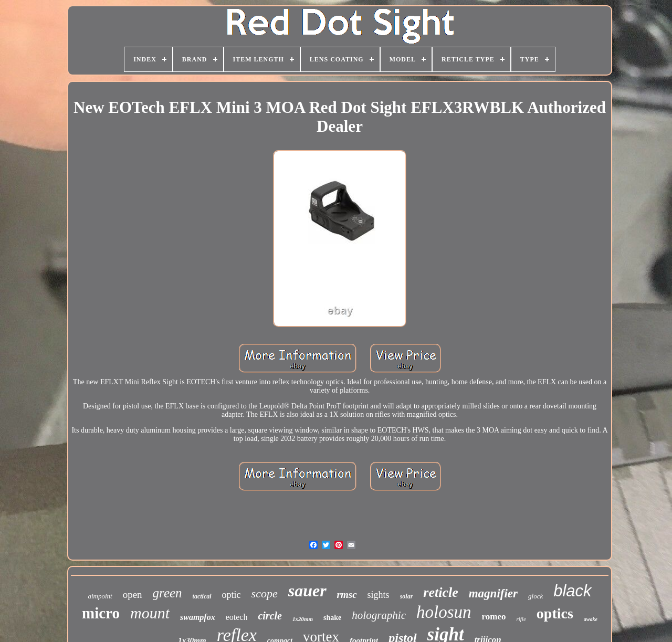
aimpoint (100, 596)
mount (150, 613)
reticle (440, 592)
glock (535, 596)
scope (265, 593)
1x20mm (303, 619)
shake (332, 618)
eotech (237, 617)
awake (591, 619)
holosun (444, 612)
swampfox (198, 617)
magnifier (493, 593)
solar (407, 596)
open (133, 594)
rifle (521, 619)
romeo (494, 617)
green (167, 593)
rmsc (347, 594)
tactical (202, 596)
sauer (307, 591)
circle (270, 616)
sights (379, 595)
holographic (379, 615)
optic (232, 595)
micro (101, 613)
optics (555, 613)
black (572, 591)
